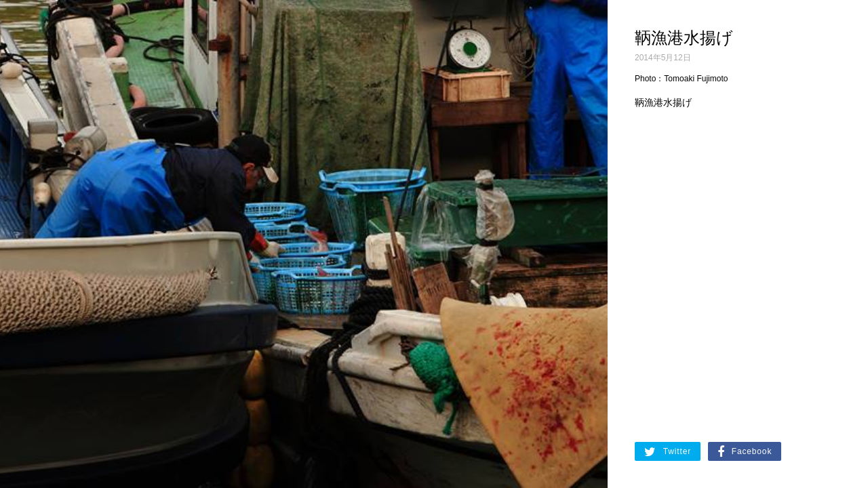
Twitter (668, 452)
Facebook (745, 452)
